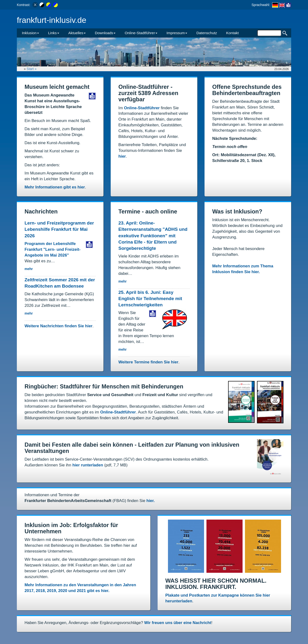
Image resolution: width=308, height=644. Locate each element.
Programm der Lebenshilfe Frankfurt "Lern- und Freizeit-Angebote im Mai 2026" (53, 249)
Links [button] (54, 33)
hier (122, 156)
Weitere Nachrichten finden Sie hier (58, 326)
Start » (32, 69)
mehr (29, 269)
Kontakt (232, 33)
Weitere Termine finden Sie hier (148, 362)
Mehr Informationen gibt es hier (55, 187)
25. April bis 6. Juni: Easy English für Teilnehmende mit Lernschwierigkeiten (150, 299)
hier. (151, 501)
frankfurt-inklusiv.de (52, 20)
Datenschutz (207, 33)
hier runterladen (88, 465)
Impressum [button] (177, 33)
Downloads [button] (105, 33)
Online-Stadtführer (142, 108)
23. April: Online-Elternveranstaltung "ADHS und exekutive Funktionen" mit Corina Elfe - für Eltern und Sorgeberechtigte (153, 236)
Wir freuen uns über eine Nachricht (178, 623)
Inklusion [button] (30, 33)
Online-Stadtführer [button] (141, 33)
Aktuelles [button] (77, 33)
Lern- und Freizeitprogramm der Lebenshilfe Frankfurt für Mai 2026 (59, 229)
